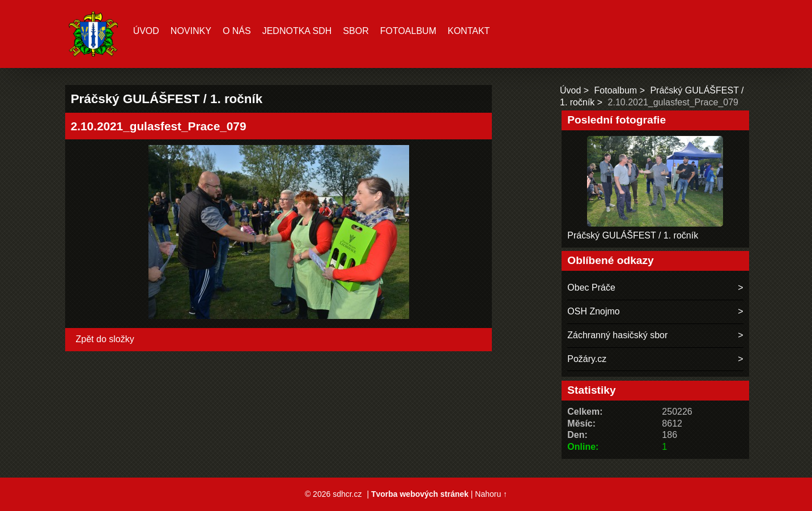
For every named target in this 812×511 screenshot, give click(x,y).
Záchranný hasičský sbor (617, 335)
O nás (237, 31)
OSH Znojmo (593, 311)
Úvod (146, 31)
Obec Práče (591, 288)
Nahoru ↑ (491, 494)
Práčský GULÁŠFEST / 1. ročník (633, 235)
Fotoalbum (408, 31)
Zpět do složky (105, 339)
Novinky (191, 31)
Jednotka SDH (297, 31)
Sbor (356, 31)
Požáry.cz (587, 359)
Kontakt (469, 31)
